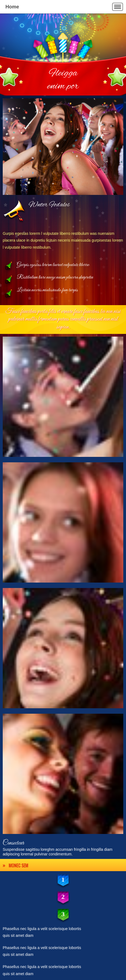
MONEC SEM (19, 865)
